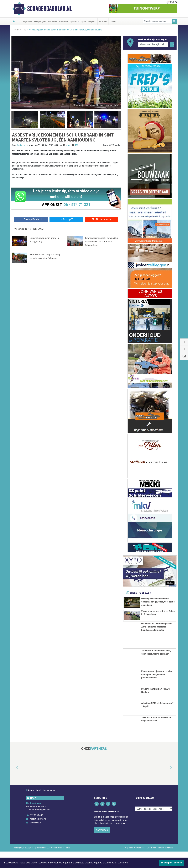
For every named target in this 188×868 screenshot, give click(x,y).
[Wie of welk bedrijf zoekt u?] (153, 44)
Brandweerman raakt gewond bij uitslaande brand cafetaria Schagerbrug (101, 241)
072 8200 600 (36, 832)
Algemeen (27, 21)
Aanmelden (102, 846)
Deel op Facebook (31, 219)
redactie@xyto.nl (38, 835)
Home (17, 30)
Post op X (66, 219)
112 (19, 21)
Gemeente (53, 21)
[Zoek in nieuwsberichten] (157, 21)
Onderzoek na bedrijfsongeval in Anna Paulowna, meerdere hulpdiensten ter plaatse (157, 643)
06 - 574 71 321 (77, 205)
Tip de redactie (101, 219)
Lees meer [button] (123, 863)
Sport (84, 21)
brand (68, 145)
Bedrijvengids (40, 21)
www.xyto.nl (36, 839)
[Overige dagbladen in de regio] (154, 825)
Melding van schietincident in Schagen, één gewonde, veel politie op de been (158, 602)
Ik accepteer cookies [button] (171, 863)
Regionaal (64, 21)
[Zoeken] (174, 21)
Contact (113, 21)
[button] (13, 120)
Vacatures (103, 21)
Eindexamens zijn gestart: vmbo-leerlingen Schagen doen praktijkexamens (157, 691)
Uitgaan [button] (92, 21)
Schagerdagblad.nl (50, 9)
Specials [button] (74, 21)
